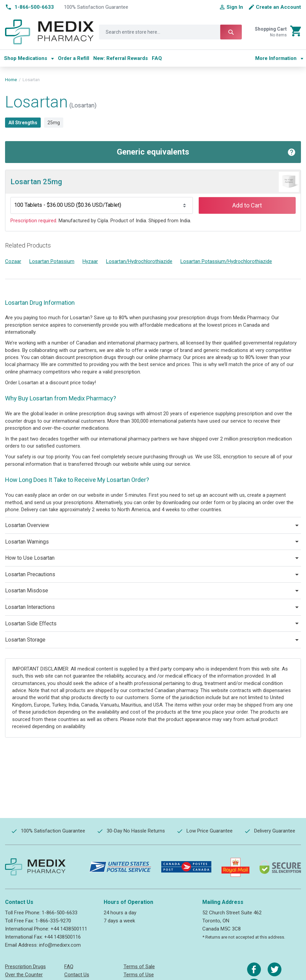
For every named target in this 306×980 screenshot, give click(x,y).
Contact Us (77, 975)
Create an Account (278, 7)
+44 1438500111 (69, 929)
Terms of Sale (139, 967)
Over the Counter (24, 975)
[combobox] (171, 32)
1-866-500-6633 (60, 913)
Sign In (235, 7)
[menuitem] (29, 58)
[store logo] (49, 32)
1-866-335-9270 (53, 921)
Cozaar (13, 261)
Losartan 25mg (36, 182)
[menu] (127, 58)
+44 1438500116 (62, 937)
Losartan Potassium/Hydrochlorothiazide (226, 261)
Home (11, 80)
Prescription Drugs (25, 967)
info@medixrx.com (60, 945)
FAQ (69, 967)
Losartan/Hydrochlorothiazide (139, 261)
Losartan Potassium (52, 261)
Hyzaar (90, 261)
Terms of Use (139, 975)
